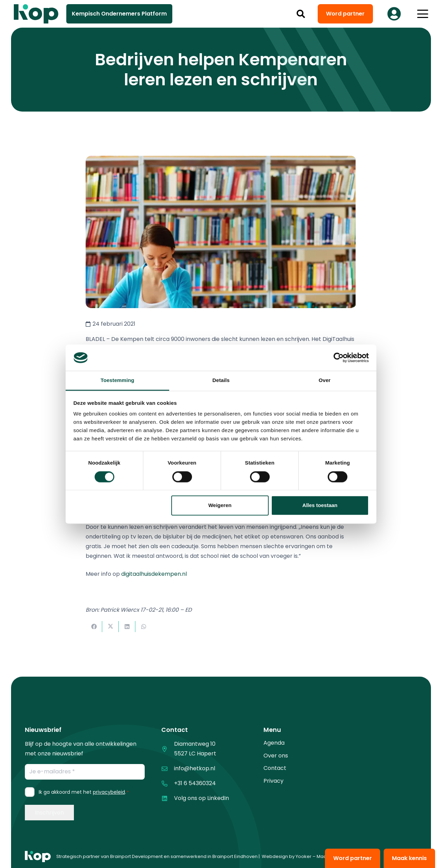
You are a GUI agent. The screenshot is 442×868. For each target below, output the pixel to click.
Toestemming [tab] (117, 380)
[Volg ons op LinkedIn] (168, 798)
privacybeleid (109, 792)
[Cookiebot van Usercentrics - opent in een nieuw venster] (339, 357)
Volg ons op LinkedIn (201, 798)
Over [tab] (325, 380)
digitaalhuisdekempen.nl (154, 574)
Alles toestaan (320, 505)
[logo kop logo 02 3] (36, 14)
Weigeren (220, 505)
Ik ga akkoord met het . (84, 792)
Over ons (276, 756)
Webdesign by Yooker (287, 856)
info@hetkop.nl (195, 768)
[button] (301, 14)
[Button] (394, 14)
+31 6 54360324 (195, 783)
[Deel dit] (94, 627)
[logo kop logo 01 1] (38, 857)
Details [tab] (221, 380)
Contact (275, 768)
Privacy (273, 781)
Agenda (274, 743)
